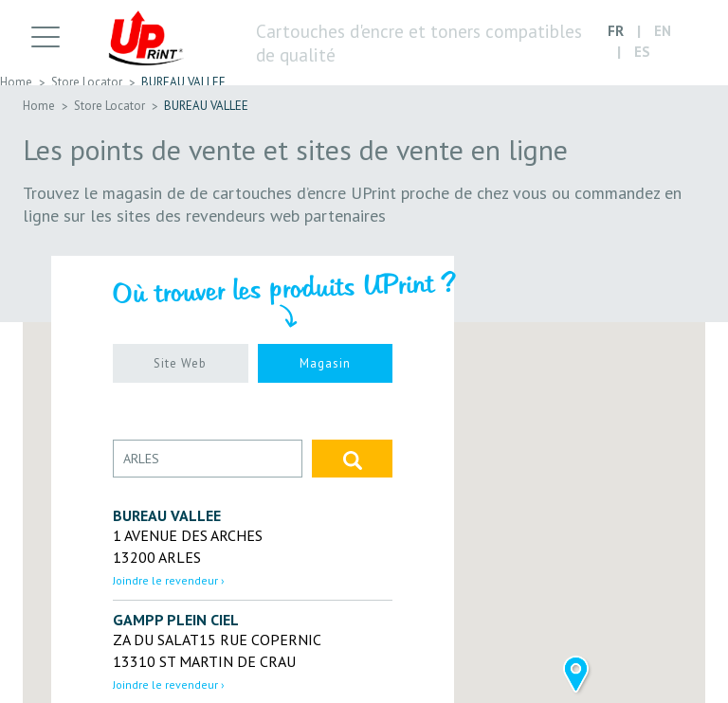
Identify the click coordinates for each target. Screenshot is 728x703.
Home (16, 82)
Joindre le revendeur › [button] (169, 580)
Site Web (180, 363)
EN (663, 32)
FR (616, 32)
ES (642, 54)
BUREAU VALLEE (183, 82)
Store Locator (87, 82)
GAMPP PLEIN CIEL (176, 620)
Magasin (325, 363)
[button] (576, 676)
